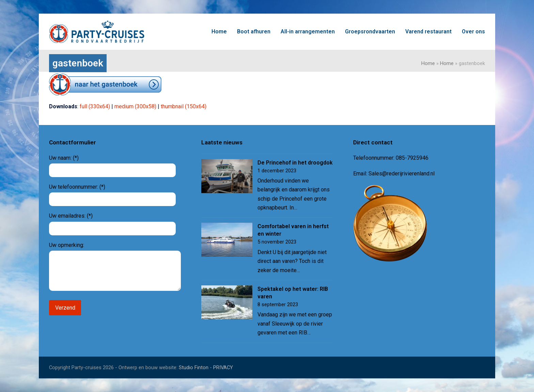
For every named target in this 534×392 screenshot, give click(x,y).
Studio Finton (194, 367)
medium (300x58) (135, 106)
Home (428, 63)
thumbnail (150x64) (184, 106)
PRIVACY (223, 367)
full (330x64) (95, 106)
